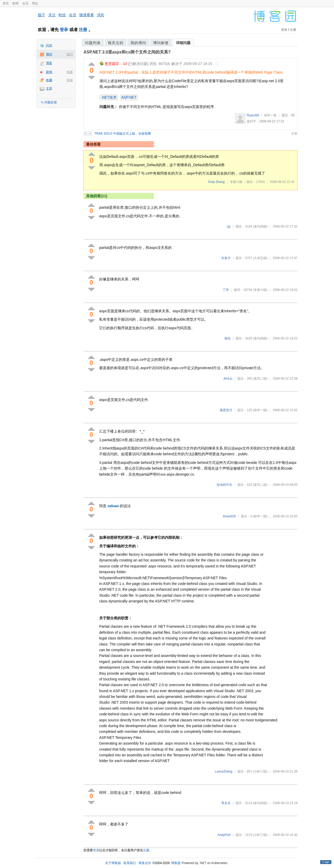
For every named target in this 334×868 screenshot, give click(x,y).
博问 (49, 54)
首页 (6, 3)
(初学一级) (260, 410)
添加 (70, 80)
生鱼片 (226, 258)
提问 (70, 54)
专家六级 (236, 182)
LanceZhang (224, 771)
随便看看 (87, 15)
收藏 (49, 80)
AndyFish (224, 835)
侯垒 (228, 338)
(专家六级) (260, 290)
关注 (52, 15)
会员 (25, 3)
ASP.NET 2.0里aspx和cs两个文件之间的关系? (127, 52)
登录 (64, 30)
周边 (35, 3)
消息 (100, 15)
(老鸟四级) (260, 226)
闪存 (49, 45)
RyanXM (253, 115)
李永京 (226, 803)
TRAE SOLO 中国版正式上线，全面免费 (123, 134)
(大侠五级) (260, 258)
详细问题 (183, 43)
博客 (49, 63)
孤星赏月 (226, 410)
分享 (294, 134)
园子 (41, 15)
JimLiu (228, 379)
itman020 (229, 516)
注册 (83, 30)
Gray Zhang (216, 182)
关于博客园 (113, 863)
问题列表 (93, 43)
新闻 (15, 3)
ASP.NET (129, 97)
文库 (49, 88)
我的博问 (138, 43)
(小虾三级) (260, 771)
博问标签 (161, 43)
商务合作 (145, 863)
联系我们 (130, 863)
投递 (70, 72)
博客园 (176, 863)
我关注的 (116, 43)
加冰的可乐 (224, 485)
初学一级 (270, 115)
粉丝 (62, 15)
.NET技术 (109, 97)
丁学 (226, 290)
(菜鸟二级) (260, 379)
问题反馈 (51, 102)
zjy (229, 226)
